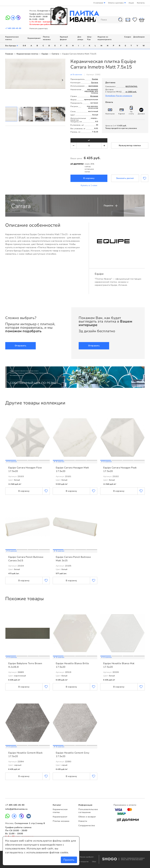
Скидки (128, 37)
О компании (98, 3)
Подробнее (110, 96)
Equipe (45, 54)
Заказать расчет (125, 178)
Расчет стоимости (124, 96)
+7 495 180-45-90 (13, 28)
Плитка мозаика (47, 38)
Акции (131, 3)
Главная (9, 54)
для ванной (92, 89)
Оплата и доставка (116, 3)
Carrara (55, 54)
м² (89, 140)
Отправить (21, 346)
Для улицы (80, 38)
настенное (93, 86)
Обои (94, 862)
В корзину (89, 178)
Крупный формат (64, 38)
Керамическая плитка (27, 54)
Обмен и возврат (87, 817)
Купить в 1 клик (89, 185)
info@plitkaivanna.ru (16, 809)
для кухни (89, 91)
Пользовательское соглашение (88, 811)
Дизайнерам (139, 37)
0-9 (24, 46)
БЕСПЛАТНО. (132, 86)
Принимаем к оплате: (125, 805)
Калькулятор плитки (130, 145)
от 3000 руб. (131, 92)
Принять (69, 860)
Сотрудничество (87, 826)
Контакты (141, 3)
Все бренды (12, 46)
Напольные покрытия (80, 862)
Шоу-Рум (90, 38)
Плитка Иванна (75, 16)
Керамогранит (34, 38)
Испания (94, 96)
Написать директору (39, 28)
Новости (83, 821)
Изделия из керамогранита (105, 38)
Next (62, 80)
